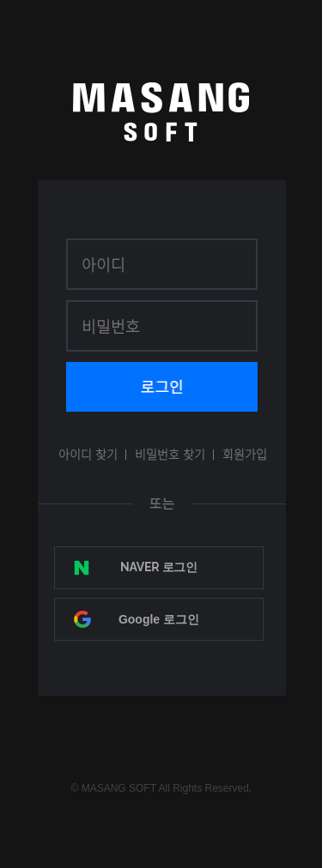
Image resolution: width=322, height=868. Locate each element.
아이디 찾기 (88, 454)
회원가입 (245, 454)
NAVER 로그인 (159, 567)
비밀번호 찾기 (170, 454)
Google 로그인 (159, 619)
